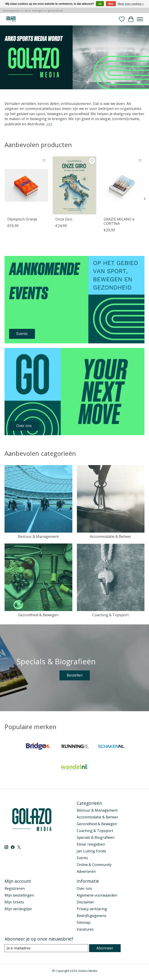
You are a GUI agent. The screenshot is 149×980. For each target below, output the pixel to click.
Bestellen (75, 675)
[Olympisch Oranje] (26, 185)
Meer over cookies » (131, 4)
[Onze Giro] (74, 185)
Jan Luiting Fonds (91, 851)
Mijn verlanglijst (18, 909)
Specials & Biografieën (96, 837)
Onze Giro (64, 219)
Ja (100, 4)
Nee (111, 4)
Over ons (84, 888)
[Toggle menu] (140, 19)
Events (82, 858)
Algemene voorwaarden (97, 895)
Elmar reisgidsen (91, 844)
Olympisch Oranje (22, 219)
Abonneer (105, 948)
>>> (49, 124)
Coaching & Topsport (111, 615)
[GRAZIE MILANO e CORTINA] (123, 185)
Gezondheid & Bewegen (38, 615)
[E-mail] (46, 948)
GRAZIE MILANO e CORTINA (119, 221)
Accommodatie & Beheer (111, 536)
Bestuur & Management (38, 536)
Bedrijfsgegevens (92, 916)
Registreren (15, 888)
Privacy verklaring (92, 909)
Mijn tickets (14, 902)
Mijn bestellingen (19, 895)
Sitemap (84, 922)
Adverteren (86, 871)
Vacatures (85, 929)
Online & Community (94, 865)
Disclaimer (85, 902)
